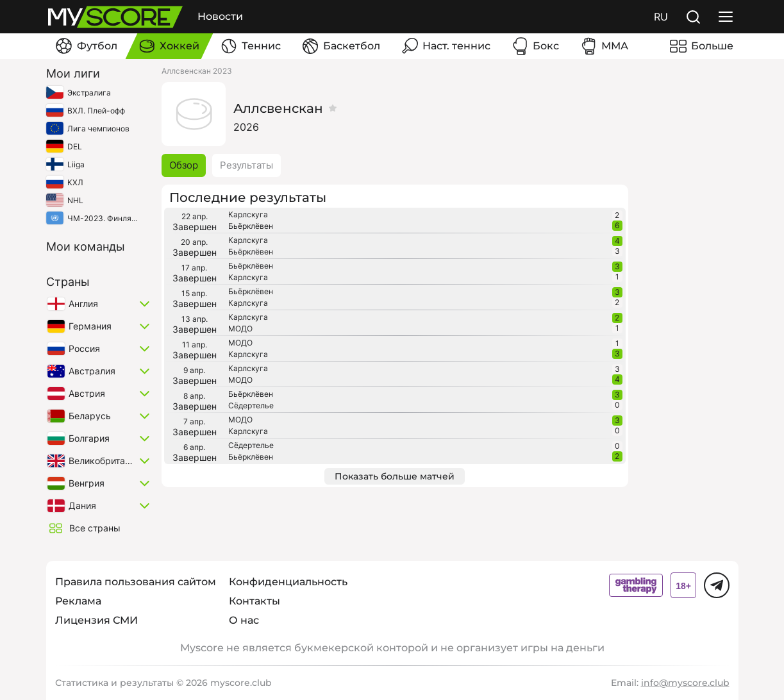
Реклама (78, 601)
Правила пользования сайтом (136, 582)
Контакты (254, 601)
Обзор (184, 165)
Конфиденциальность (288, 582)
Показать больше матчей (395, 476)
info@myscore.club (685, 683)
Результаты (246, 165)
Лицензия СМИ (96, 620)
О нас (244, 620)
